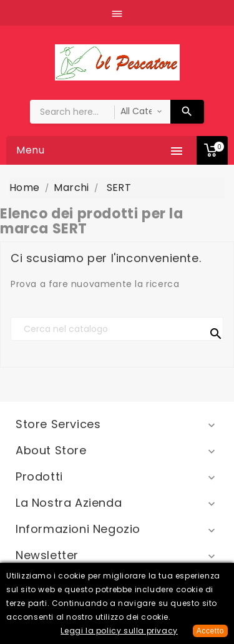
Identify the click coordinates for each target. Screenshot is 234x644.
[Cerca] (117, 329)
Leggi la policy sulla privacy (119, 631)
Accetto (210, 631)
